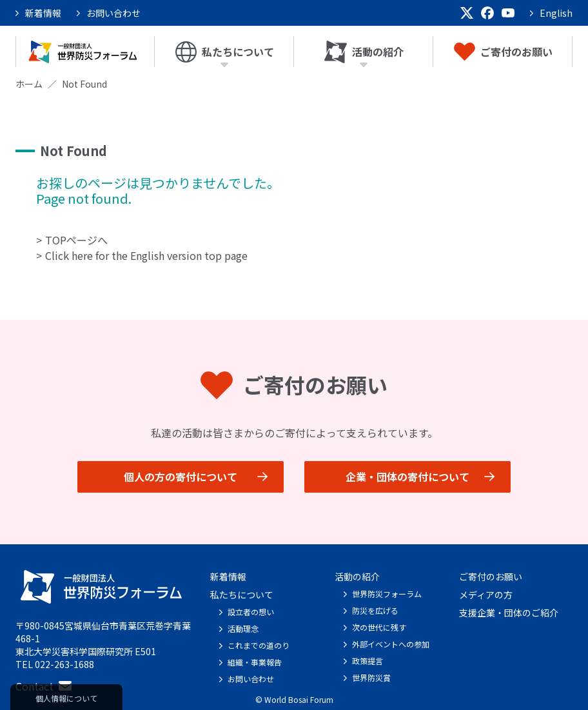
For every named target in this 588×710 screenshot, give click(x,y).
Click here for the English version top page (146, 255)
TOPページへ (76, 240)
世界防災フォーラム (387, 594)
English (556, 13)
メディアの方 (486, 595)
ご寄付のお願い (503, 52)
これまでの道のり (259, 645)
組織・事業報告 (255, 662)
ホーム (29, 84)
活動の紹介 (364, 52)
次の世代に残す (379, 627)
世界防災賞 (371, 677)
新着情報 (43, 13)
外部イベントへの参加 (391, 644)
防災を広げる (375, 610)
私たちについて (225, 52)
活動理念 (243, 628)
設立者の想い (251, 612)
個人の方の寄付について (181, 477)
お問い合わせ (113, 13)
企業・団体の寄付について (407, 477)
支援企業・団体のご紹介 (509, 613)
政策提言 (367, 661)
